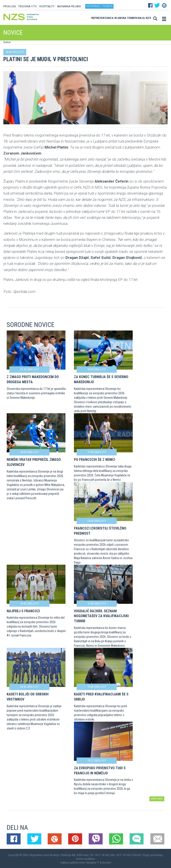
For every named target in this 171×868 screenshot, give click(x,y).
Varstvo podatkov (85, 859)
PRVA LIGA (9, 6)
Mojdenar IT (93, 863)
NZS (148, 18)
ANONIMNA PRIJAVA (69, 6)
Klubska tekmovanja (130, 18)
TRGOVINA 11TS (27, 6)
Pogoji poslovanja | (153, 855)
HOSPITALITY (47, 6)
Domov (7, 42)
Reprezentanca (102, 18)
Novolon (107, 863)
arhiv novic (157, 799)
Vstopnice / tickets (99, 6)
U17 (22, 52)
